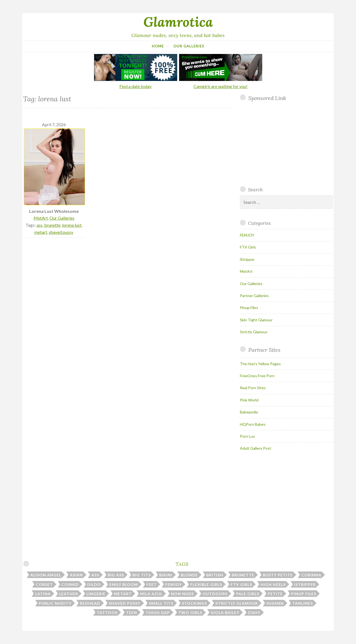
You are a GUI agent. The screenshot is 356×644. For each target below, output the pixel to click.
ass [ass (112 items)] (95, 575)
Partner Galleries (254, 296)
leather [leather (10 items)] (69, 594)
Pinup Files (249, 308)
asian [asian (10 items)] (76, 575)
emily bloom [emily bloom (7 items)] (124, 584)
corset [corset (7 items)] (44, 584)
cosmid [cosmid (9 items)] (70, 584)
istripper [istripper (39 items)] (305, 584)
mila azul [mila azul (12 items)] (151, 594)
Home (158, 46)
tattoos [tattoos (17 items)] (107, 613)
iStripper (247, 259)
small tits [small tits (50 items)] (161, 603)
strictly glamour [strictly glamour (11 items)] (237, 603)
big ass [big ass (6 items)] (116, 575)
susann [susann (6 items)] (275, 603)
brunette (52, 225)
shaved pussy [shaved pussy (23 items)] (125, 603)
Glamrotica (178, 22)
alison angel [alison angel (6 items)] (46, 575)
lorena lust (72, 225)
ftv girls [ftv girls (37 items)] (241, 584)
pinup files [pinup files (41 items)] (304, 594)
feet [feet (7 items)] (152, 584)
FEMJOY (247, 235)
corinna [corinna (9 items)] (311, 575)
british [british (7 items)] (215, 575)
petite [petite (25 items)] (275, 594)
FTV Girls (248, 247)
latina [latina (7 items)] (43, 594)
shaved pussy (61, 232)
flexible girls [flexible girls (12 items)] (206, 584)
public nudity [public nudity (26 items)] (55, 603)
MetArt (41, 218)
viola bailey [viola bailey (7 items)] (225, 613)
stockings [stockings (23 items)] (194, 603)
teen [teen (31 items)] (132, 613)
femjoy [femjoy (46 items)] (174, 584)
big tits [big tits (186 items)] (142, 575)
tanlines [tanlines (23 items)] (303, 603)
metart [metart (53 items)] (123, 594)
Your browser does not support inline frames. (284, 144)
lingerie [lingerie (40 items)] (96, 594)
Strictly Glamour (254, 332)
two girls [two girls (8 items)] (190, 613)
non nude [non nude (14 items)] (182, 594)
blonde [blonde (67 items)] (189, 575)
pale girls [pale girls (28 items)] (248, 594)
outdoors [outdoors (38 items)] (215, 594)
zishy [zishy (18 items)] (254, 613)
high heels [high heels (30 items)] (273, 584)
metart (41, 232)
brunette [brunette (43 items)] (243, 575)
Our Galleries (189, 46)
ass (40, 225)
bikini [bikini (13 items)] (166, 575)
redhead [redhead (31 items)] (90, 603)
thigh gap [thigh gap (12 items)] (158, 613)
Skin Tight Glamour (256, 320)
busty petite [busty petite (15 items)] (278, 575)
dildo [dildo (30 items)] (94, 584)
